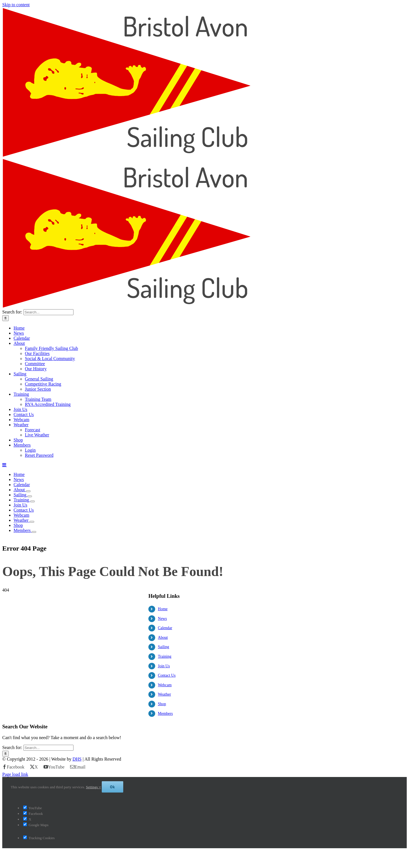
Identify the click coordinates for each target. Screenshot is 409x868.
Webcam (165, 685)
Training (165, 656)
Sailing (164, 647)
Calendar (165, 628)
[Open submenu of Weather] (32, 522)
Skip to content (16, 5)
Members (165, 714)
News (163, 619)
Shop (162, 704)
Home (163, 609)
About (163, 638)
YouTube (33, 823)
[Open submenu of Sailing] (30, 496)
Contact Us (167, 675)
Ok (112, 802)
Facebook (33, 829)
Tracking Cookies (39, 853)
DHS (77, 774)
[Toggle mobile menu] (5, 465)
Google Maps (36, 840)
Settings (93, 802)
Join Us (164, 666)
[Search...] (48, 312)
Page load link (15, 790)
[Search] (6, 318)
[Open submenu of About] (28, 491)
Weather (165, 694)
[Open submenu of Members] (34, 532)
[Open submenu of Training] (33, 501)
